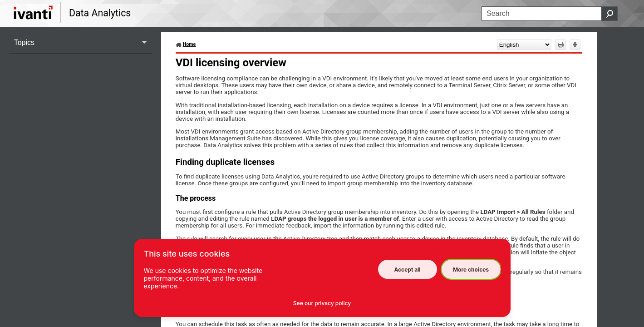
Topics (83, 42)
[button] (610, 14)
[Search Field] (550, 14)
